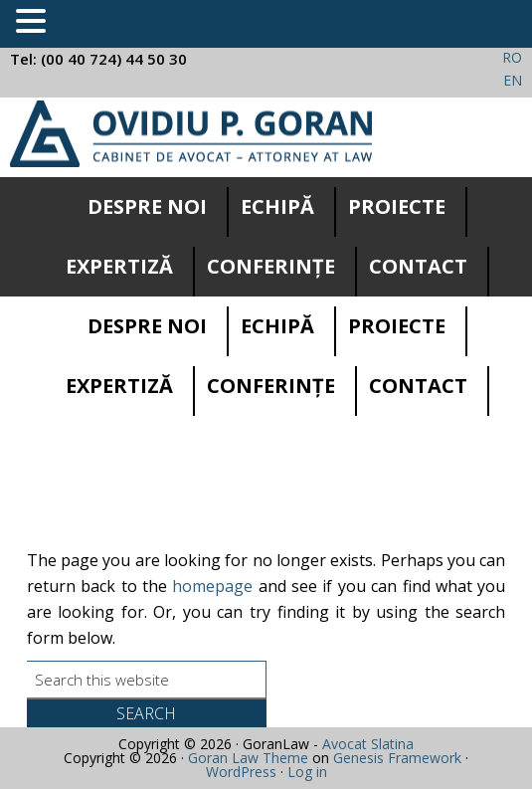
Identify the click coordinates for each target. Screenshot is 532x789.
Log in (307, 772)
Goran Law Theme (248, 758)
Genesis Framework (397, 758)
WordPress (241, 772)
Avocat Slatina (368, 744)
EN (513, 80)
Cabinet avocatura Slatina (191, 134)
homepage (212, 586)
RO (512, 57)
